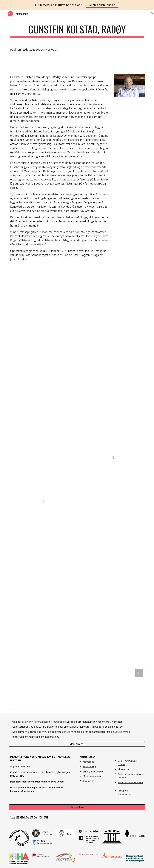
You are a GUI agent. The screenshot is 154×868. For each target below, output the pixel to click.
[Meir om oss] (77, 744)
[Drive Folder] (77, 690)
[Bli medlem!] (77, 807)
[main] (77, 31)
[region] (77, 5)
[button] (150, 14)
